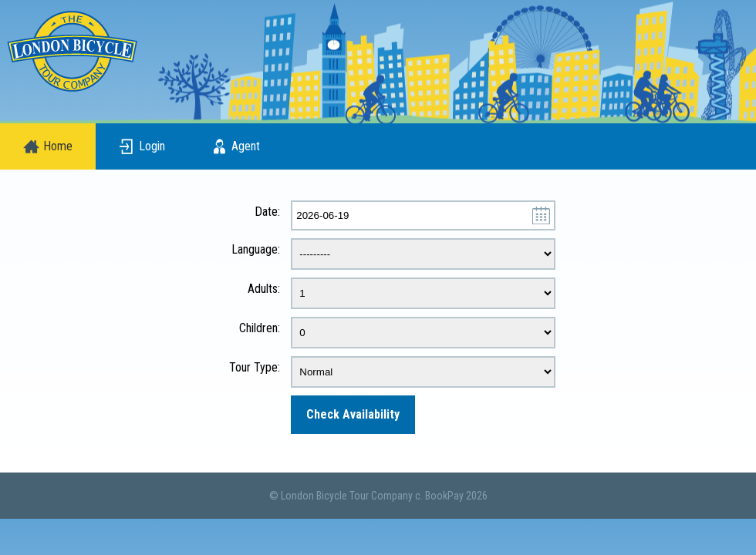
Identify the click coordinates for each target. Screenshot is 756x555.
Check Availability (353, 414)
